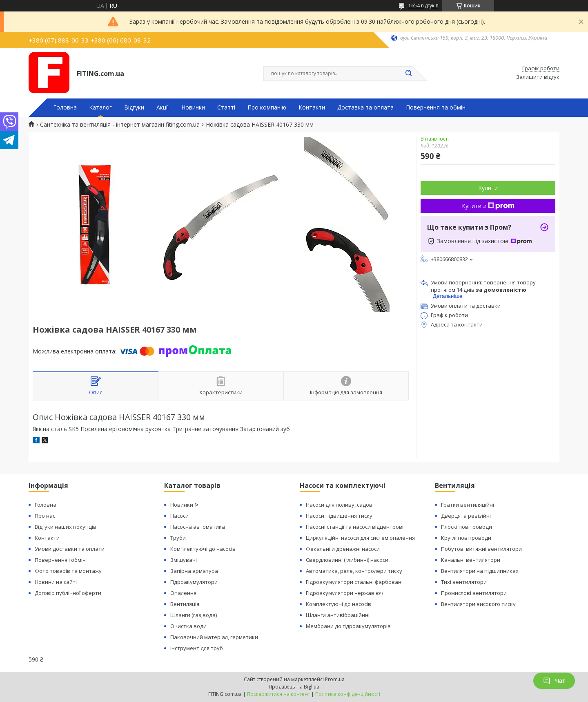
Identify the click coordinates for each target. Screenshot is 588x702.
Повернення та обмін (436, 107)
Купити (488, 188)
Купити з (488, 206)
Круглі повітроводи (466, 538)
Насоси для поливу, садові (340, 505)
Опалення (183, 593)
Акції (163, 107)
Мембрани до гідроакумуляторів (348, 626)
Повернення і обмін (60, 560)
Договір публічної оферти (68, 593)
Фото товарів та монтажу (68, 571)
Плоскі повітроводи (467, 527)
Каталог (100, 107)
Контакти (312, 107)
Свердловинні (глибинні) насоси (347, 560)
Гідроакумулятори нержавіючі (345, 593)
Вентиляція (185, 604)
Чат (554, 681)
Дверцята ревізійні (466, 516)
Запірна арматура (194, 571)
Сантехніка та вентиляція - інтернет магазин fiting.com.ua (120, 125)
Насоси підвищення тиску (339, 516)
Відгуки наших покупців (66, 527)
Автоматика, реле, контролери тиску (354, 571)
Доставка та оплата (365, 107)
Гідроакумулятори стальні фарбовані (354, 582)
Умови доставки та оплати (70, 549)
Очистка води (188, 626)
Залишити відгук (538, 77)
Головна (65, 107)
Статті (226, 107)
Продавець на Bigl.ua (294, 687)
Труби (178, 538)
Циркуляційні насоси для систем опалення (360, 538)
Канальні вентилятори (471, 560)
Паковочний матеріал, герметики (214, 637)
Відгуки (134, 107)
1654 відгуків (423, 6)
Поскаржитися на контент (278, 694)
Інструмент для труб (197, 648)
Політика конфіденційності (348, 694)
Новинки (193, 107)
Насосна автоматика (198, 527)
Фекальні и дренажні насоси (343, 549)
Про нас (45, 516)
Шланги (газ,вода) (194, 615)
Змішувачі (184, 560)
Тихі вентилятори (464, 582)
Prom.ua (335, 679)
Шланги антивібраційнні (338, 615)
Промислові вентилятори (474, 593)
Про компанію (267, 107)
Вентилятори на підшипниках (480, 571)
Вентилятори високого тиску (478, 604)
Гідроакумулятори (194, 582)
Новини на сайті (56, 582)
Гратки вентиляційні (468, 505)
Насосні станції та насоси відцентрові (355, 527)
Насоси (179, 516)
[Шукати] (408, 74)
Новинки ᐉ (184, 505)
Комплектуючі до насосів (203, 549)
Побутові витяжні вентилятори (481, 549)
